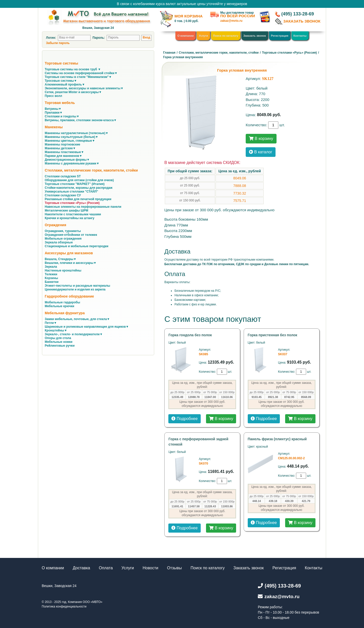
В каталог (261, 152)
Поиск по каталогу (226, 36)
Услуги (203, 36)
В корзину (261, 139)
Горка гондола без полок (190, 335)
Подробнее (184, 419)
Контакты (300, 36)
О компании (186, 36)
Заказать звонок (255, 36)
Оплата (106, 568)
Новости (150, 568)
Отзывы (175, 568)
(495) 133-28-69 (298, 14)
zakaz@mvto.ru (231, 21)
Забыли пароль (58, 43)
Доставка (82, 568)
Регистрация (280, 36)
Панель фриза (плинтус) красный (277, 439)
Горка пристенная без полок (272, 335)
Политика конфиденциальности (64, 606)
